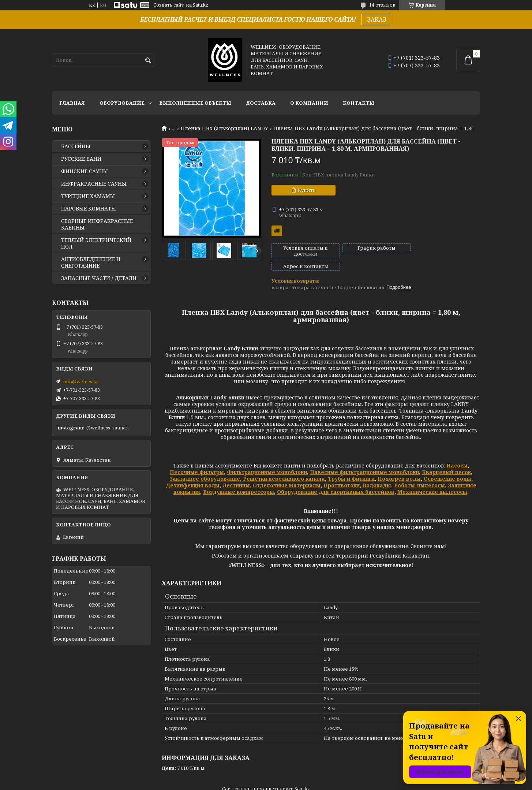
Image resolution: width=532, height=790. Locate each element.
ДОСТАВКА (261, 103)
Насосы (457, 453)
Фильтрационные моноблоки (267, 460)
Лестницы (236, 473)
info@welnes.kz (81, 381)
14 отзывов (382, 5)
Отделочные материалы (287, 473)
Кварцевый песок (446, 460)
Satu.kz (302, 776)
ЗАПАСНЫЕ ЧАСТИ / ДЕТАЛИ (99, 278)
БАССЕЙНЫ (76, 146)
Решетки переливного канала (284, 466)
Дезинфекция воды (193, 473)
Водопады (377, 473)
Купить (307, 190)
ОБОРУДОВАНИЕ (122, 103)
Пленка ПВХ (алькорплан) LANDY (224, 128)
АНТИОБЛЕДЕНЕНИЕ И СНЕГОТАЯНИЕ (91, 262)
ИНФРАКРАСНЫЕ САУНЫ (94, 184)
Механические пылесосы (432, 479)
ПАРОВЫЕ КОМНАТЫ (89, 209)
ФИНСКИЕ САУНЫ (85, 171)
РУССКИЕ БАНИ (81, 159)
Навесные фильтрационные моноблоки (364, 460)
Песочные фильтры (197, 460)
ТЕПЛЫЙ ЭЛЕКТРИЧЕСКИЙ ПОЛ (96, 243)
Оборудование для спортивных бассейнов (336, 479)
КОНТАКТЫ (359, 103)
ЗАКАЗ (377, 19)
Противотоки (342, 473)
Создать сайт (169, 5)
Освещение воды (447, 466)
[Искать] (148, 61)
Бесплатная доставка (277, 231)
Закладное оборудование (205, 466)
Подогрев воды (399, 466)
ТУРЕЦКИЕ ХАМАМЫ (88, 196)
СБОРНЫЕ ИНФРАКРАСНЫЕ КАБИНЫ (97, 224)
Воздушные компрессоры (239, 479)
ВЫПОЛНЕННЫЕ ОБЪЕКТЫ (195, 103)
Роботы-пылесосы (419, 473)
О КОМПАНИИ (309, 103)
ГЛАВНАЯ (72, 103)
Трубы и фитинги (351, 466)
